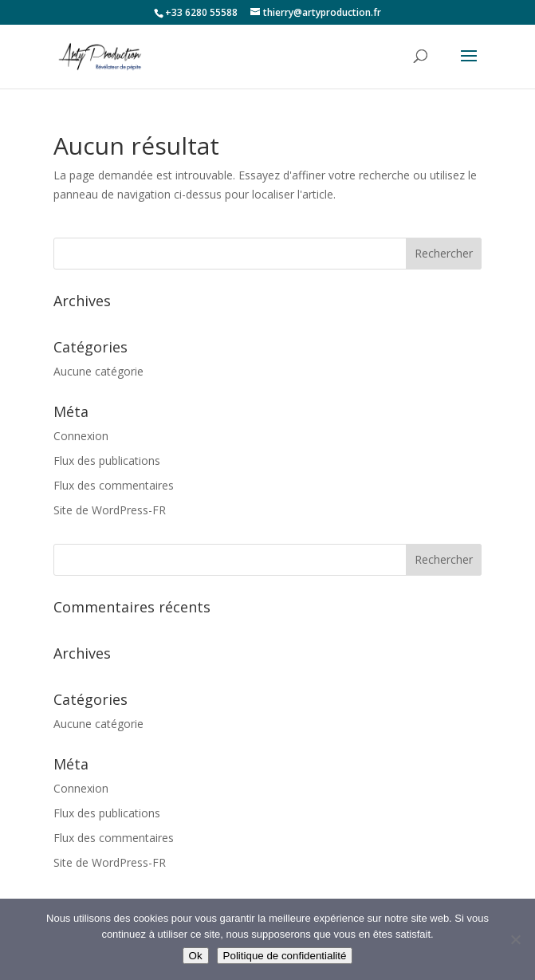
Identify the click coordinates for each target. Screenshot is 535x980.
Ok (196, 956)
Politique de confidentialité (285, 956)
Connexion (81, 436)
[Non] (515, 939)
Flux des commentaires (114, 485)
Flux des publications (107, 460)
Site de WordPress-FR (110, 510)
